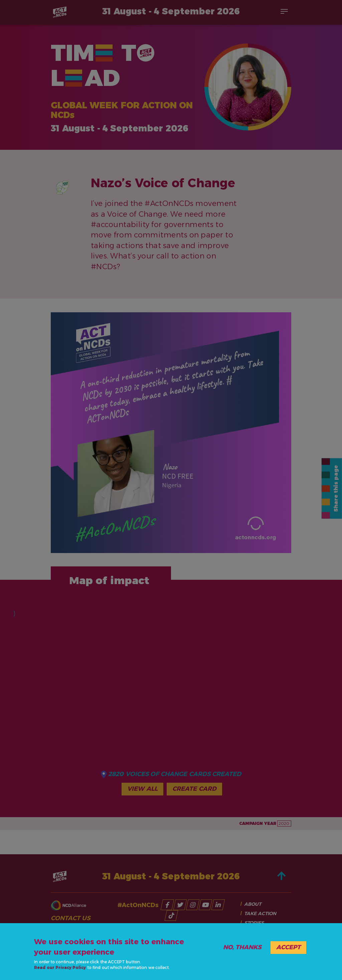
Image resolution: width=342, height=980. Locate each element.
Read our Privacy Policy (60, 967)
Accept (288, 947)
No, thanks (242, 947)
